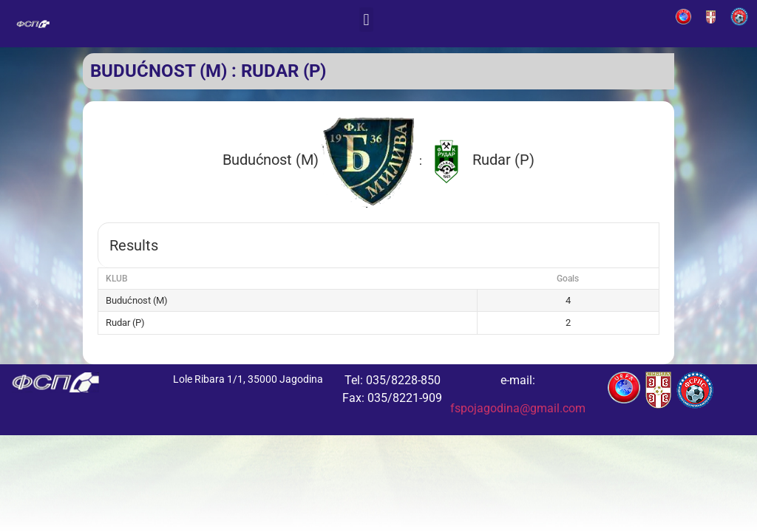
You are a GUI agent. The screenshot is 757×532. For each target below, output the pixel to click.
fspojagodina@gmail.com (518, 408)
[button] (366, 20)
